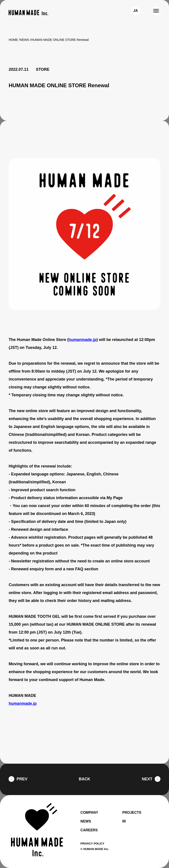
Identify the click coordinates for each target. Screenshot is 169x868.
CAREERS (89, 830)
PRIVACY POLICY (93, 843)
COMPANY (90, 813)
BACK (84, 779)
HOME (13, 40)
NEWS (25, 40)
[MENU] (156, 11)
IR (124, 821)
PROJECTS (132, 813)
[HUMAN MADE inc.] (28, 13)
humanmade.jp (85, 340)
